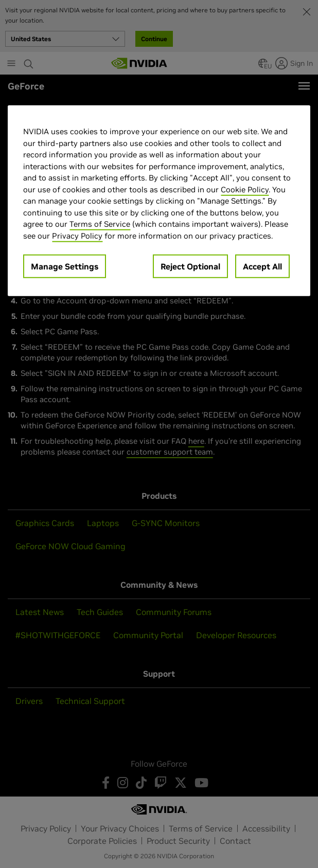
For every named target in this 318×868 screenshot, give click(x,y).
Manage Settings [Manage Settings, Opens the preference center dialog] (65, 266)
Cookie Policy (245, 189)
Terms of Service (100, 224)
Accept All (262, 266)
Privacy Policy (77, 235)
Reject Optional (190, 266)
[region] (159, 201)
